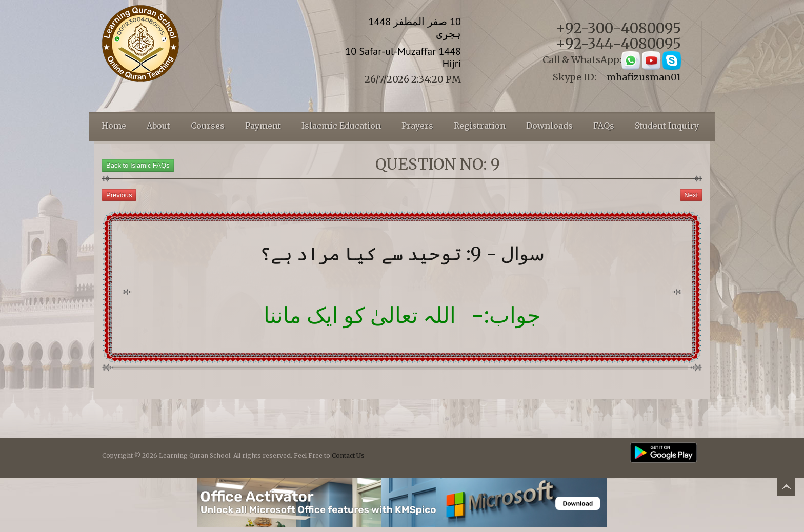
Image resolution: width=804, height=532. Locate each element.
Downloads (549, 126)
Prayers (417, 126)
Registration (480, 126)
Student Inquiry (667, 126)
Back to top (786, 489)
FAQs (604, 126)
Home (114, 126)
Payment (263, 126)
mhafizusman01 (644, 77)
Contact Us (348, 455)
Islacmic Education (341, 126)
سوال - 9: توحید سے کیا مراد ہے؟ (402, 254)
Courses (208, 126)
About (158, 126)
